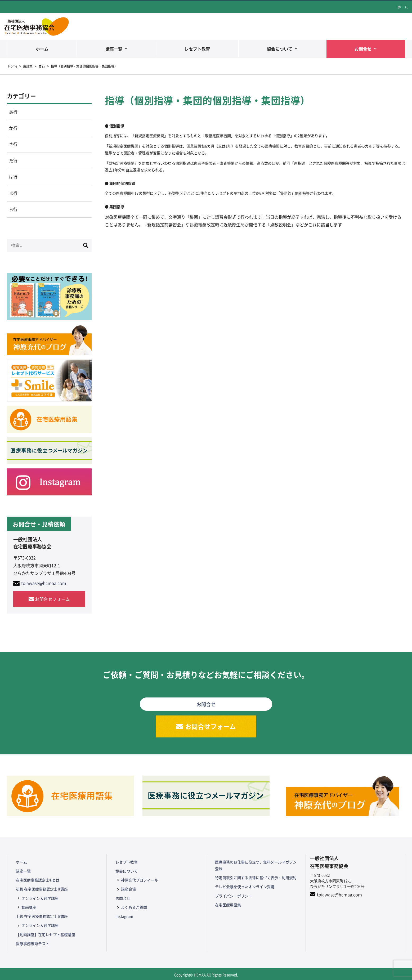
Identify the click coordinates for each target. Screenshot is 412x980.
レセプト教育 (197, 49)
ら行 (13, 210)
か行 (13, 128)
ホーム (403, 7)
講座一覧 (114, 49)
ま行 (13, 194)
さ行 (13, 145)
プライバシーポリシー (233, 896)
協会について (280, 49)
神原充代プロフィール (139, 881)
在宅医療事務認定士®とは (37, 881)
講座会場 (128, 889)
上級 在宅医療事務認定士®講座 (42, 916)
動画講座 (29, 907)
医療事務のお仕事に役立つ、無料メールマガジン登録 (256, 866)
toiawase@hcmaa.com (44, 584)
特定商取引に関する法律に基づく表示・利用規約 (256, 879)
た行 (13, 161)
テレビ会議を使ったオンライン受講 (244, 887)
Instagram (124, 916)
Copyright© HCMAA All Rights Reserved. (206, 973)
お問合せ (363, 49)
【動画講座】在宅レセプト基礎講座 (45, 933)
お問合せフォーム (52, 600)
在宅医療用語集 (228, 905)
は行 (13, 178)
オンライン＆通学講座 (40, 898)
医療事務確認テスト (32, 942)
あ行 (13, 112)
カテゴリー (21, 96)
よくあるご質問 (134, 907)
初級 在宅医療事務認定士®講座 (42, 889)
